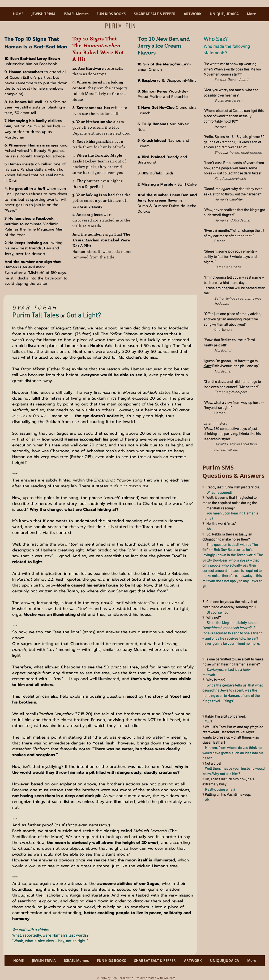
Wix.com (169, 978)
